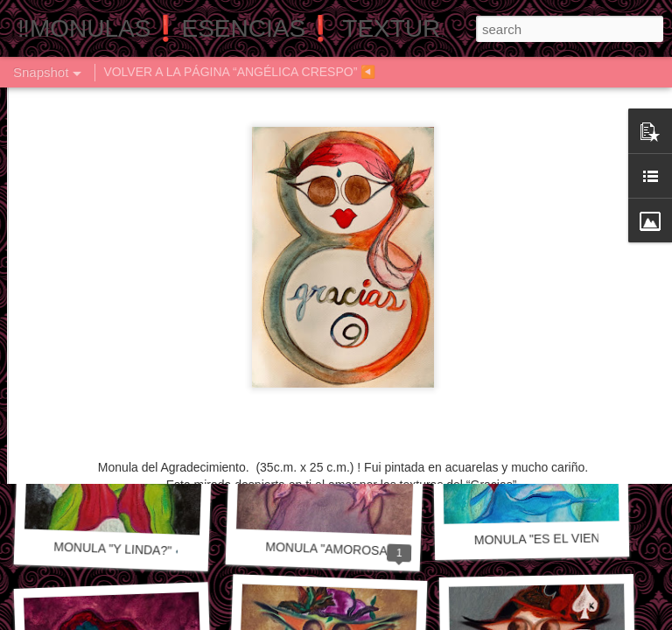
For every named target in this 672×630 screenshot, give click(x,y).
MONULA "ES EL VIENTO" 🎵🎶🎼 (572, 538)
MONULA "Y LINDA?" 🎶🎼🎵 (136, 550)
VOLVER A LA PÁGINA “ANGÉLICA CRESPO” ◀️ (239, 72)
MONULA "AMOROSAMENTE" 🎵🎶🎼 (374, 551)
